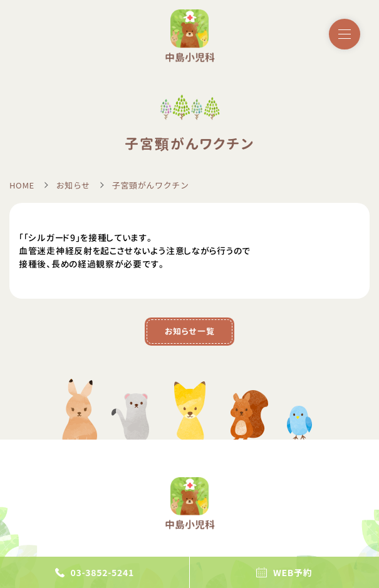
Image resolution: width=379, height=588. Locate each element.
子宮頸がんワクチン (151, 185)
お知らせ (73, 185)
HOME (22, 185)
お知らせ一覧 (190, 331)
